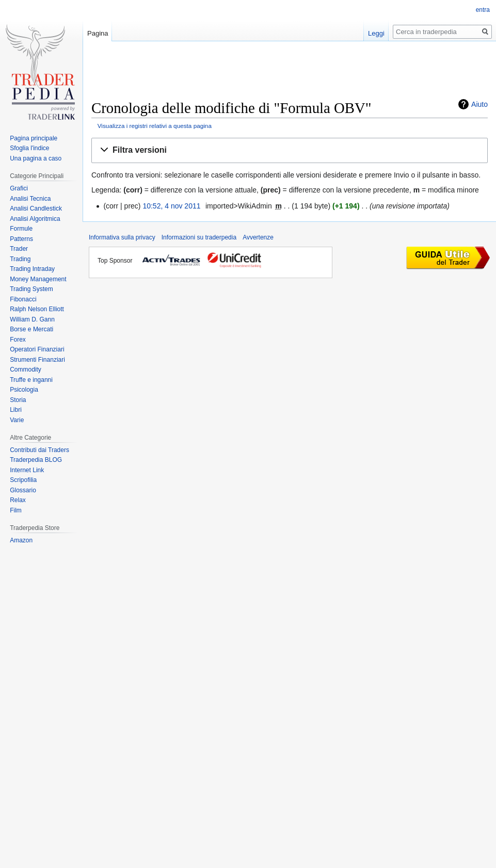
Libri (16, 410)
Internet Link (27, 470)
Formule (21, 229)
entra (483, 10)
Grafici (19, 188)
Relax (18, 500)
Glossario (23, 490)
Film (16, 510)
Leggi (376, 33)
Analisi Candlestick (36, 208)
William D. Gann (32, 319)
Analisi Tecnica (30, 199)
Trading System (31, 289)
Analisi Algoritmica (35, 219)
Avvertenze (258, 237)
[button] (290, 150)
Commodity (26, 369)
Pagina (98, 33)
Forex (18, 340)
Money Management (38, 279)
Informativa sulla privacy (122, 237)
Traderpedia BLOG (36, 460)
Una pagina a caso (36, 158)
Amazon (21, 540)
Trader (19, 249)
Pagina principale (34, 138)
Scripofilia (23, 480)
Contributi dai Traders (39, 450)
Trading (20, 259)
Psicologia (24, 390)
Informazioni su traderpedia (199, 237)
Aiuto (479, 104)
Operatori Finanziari (37, 349)
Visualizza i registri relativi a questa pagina (155, 126)
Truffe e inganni (31, 380)
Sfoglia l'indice (29, 148)
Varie (17, 420)
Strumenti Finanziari (37, 360)
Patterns (21, 239)
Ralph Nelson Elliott (37, 309)
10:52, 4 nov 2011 (171, 206)
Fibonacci (23, 299)
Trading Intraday (32, 269)
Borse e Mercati (31, 329)
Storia (18, 400)
